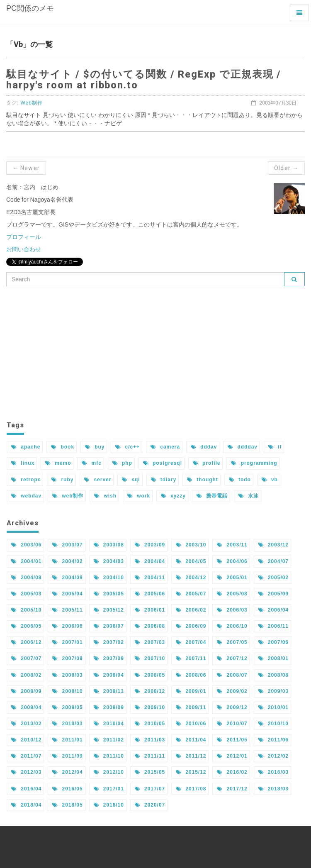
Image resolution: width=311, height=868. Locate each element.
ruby (62, 480)
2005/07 (191, 594)
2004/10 (109, 578)
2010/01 (273, 707)
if (275, 447)
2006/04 (273, 610)
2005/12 (109, 610)
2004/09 (67, 578)
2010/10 (273, 724)
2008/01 (273, 658)
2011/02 (109, 740)
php (122, 463)
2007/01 (67, 642)
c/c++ (128, 447)
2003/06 (26, 545)
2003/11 (232, 545)
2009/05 (67, 707)
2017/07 (150, 789)
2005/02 (273, 578)
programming (254, 463)
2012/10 (109, 772)
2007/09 (109, 658)
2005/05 (109, 594)
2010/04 (109, 724)
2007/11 (191, 658)
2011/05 (232, 740)
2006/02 (191, 610)
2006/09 (191, 626)
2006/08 (150, 626)
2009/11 (191, 707)
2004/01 (26, 561)
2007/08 (67, 658)
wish (105, 496)
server (98, 480)
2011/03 (150, 740)
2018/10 (109, 805)
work (139, 496)
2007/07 (26, 658)
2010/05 (150, 724)
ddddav (243, 447)
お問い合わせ (24, 249)
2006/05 (26, 626)
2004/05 (191, 561)
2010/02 (26, 724)
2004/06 (232, 561)
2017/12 (232, 789)
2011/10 (109, 756)
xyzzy (173, 496)
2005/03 (26, 594)
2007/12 (232, 658)
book (63, 447)
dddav (204, 447)
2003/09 (150, 545)
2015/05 (150, 772)
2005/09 (273, 594)
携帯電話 (212, 496)
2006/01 (150, 610)
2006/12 (26, 642)
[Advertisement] (155, 353)
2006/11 (273, 626)
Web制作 (32, 103)
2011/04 (191, 740)
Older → (286, 168)
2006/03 (232, 610)
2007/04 (191, 642)
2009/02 (232, 691)
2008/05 (150, 675)
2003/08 (109, 545)
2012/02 (273, 756)
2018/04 (26, 805)
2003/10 (191, 545)
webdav (26, 496)
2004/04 (150, 561)
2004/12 (191, 578)
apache (26, 447)
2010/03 (67, 724)
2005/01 (232, 578)
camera (165, 447)
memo (58, 463)
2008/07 (232, 675)
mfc (91, 463)
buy (95, 447)
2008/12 (150, 691)
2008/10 (67, 691)
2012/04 (67, 772)
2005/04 (67, 594)
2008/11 (109, 691)
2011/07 (26, 756)
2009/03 (273, 691)
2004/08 (26, 578)
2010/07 (232, 724)
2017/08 (191, 789)
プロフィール (24, 237)
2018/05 (67, 805)
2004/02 (67, 561)
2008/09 (26, 691)
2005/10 (26, 610)
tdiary (164, 480)
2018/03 (273, 789)
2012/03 (26, 772)
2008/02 (26, 675)
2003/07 (67, 545)
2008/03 (67, 675)
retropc (26, 480)
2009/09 (109, 707)
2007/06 (273, 642)
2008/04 (109, 675)
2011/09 (67, 756)
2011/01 (67, 740)
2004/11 (150, 578)
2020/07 (150, 805)
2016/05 (67, 789)
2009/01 (191, 691)
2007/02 (109, 642)
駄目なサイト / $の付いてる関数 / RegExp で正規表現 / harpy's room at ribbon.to (144, 80)
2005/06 (150, 594)
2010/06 (191, 724)
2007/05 (232, 642)
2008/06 (191, 675)
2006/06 (67, 626)
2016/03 (273, 772)
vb (270, 480)
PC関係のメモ (33, 15)
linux (23, 463)
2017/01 (109, 789)
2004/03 (109, 561)
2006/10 (232, 626)
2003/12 (273, 545)
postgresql (163, 463)
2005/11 (67, 610)
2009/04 (26, 707)
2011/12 (191, 756)
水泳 (249, 496)
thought (203, 480)
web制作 (68, 496)
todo (240, 480)
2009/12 (232, 707)
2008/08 (273, 675)
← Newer (26, 168)
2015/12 (191, 772)
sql (131, 480)
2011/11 (150, 756)
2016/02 (232, 772)
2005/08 (232, 594)
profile (207, 463)
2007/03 (150, 642)
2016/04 (26, 789)
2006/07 (109, 626)
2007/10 (150, 658)
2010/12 (26, 740)
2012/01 (232, 756)
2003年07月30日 (274, 103)
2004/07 (273, 561)
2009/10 (150, 707)
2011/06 (273, 740)
